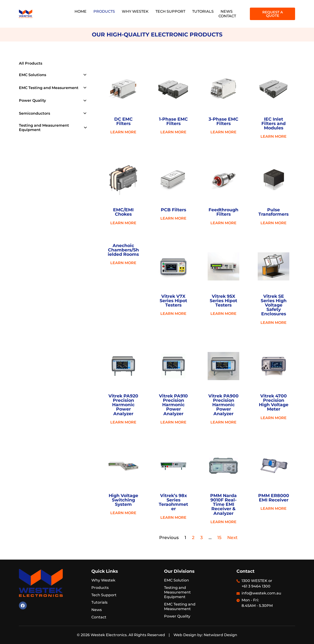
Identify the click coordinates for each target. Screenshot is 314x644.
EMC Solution (176, 580)
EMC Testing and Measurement (49, 88)
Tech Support (170, 11)
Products (104, 11)
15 (219, 537)
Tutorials (203, 11)
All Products (31, 63)
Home (81, 11)
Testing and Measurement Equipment (44, 128)
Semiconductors (34, 113)
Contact (227, 16)
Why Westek (135, 11)
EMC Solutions (33, 75)
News (227, 11)
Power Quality (32, 100)
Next (232, 537)
